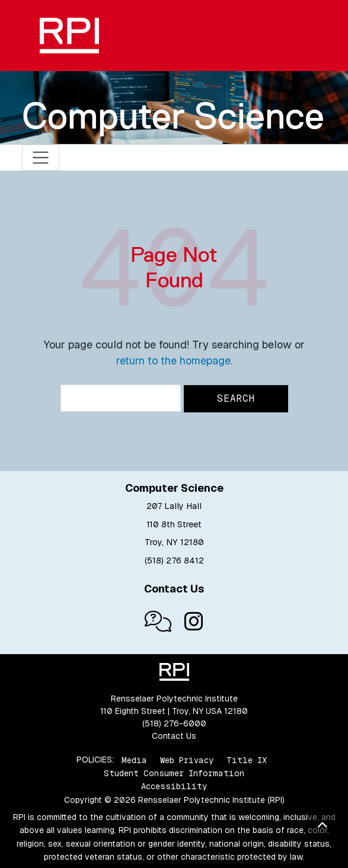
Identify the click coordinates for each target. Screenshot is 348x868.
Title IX (247, 760)
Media (134, 760)
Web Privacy (187, 760)
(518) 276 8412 (174, 560)
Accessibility (174, 786)
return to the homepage (173, 361)
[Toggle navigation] (41, 158)
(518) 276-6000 (174, 723)
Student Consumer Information (174, 773)
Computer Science (173, 116)
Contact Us (174, 736)
